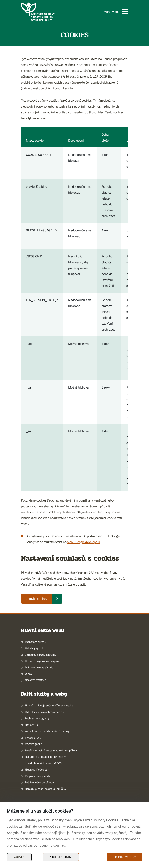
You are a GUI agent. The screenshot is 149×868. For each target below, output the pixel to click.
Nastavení (19, 857)
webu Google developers (83, 542)
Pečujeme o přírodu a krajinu (42, 661)
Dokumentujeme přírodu (39, 667)
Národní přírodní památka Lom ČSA (45, 789)
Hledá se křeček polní (38, 770)
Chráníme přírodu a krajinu (41, 655)
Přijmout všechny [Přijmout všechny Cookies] (125, 857)
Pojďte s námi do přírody (39, 782)
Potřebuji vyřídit (34, 648)
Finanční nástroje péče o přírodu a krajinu (49, 705)
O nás (28, 674)
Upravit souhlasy (36, 599)
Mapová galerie (34, 744)
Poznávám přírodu (36, 642)
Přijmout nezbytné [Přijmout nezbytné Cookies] (61, 857)
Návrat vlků (31, 725)
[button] (116, 12)
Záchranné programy (37, 718)
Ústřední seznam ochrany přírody (44, 712)
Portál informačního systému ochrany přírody (51, 750)
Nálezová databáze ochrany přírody (45, 757)
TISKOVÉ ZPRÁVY (35, 680)
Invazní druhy (33, 738)
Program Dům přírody (37, 776)
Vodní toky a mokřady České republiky (47, 731)
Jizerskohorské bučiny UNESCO (43, 763)
